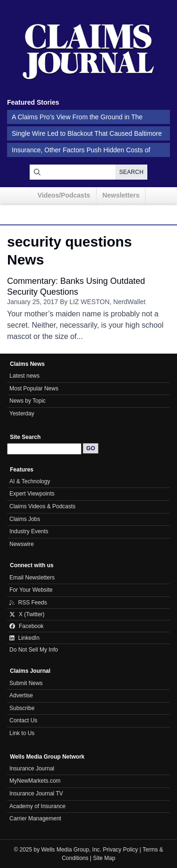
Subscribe (22, 708)
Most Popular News (34, 389)
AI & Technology (30, 481)
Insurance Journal (32, 769)
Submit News (26, 683)
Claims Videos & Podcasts (42, 506)
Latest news (24, 376)
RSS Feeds (28, 603)
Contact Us (23, 720)
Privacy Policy (121, 850)
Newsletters (121, 195)
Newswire (22, 544)
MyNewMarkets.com (35, 781)
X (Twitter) (27, 614)
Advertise (21, 695)
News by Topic (28, 401)
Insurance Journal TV (36, 794)
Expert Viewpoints (32, 494)
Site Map (104, 858)
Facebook (27, 626)
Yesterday (22, 413)
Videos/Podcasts (64, 195)
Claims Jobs (25, 519)
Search (131, 172)
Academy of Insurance (37, 806)
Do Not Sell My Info (34, 650)
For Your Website (31, 590)
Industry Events (29, 531)
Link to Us (22, 733)
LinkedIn (24, 638)
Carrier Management (35, 818)
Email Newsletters (32, 578)
